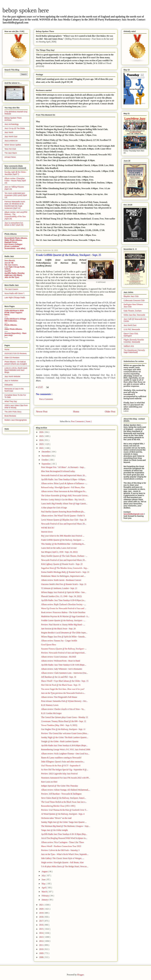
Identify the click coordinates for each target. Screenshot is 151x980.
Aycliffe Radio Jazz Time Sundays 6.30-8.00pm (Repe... (64, 745)
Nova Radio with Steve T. (15, 293)
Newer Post (42, 412)
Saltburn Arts (129, 346)
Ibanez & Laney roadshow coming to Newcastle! (61, 758)
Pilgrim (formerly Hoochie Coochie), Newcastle (134, 341)
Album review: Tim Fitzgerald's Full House (59, 697)
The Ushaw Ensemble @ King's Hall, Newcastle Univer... (65, 496)
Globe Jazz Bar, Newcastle (134, 315)
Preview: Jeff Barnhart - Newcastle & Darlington (61, 794)
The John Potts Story (13, 412)
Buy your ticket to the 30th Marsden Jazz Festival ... (63, 536)
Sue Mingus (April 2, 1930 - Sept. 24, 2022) (59, 552)
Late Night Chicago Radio (15, 297)
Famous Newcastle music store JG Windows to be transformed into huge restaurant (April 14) (15, 205)
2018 (41, 917)
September (46, 464)
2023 (41, 444)
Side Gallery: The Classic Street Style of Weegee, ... (63, 858)
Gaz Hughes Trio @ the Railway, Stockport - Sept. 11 (63, 729)
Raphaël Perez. (11, 242)
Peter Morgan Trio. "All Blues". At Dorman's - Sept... (63, 467)
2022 (41, 448)
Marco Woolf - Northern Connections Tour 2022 (61, 846)
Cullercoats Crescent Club (134, 300)
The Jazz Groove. (11, 265)
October (45, 460)
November (46, 456)
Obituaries (9, 385)
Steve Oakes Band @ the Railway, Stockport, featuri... (64, 798)
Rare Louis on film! (49, 782)
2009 (41, 953)
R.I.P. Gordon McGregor (51, 713)
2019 (41, 913)
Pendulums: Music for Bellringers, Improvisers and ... (63, 576)
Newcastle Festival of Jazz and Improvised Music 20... (64, 475)
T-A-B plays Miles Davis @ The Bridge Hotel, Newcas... (65, 866)
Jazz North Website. (13, 376)
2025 (41, 436)
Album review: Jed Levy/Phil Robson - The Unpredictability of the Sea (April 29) (16, 215)
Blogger (80, 975)
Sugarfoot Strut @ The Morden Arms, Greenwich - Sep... (65, 568)
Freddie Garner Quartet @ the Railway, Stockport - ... (63, 620)
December (46, 452)
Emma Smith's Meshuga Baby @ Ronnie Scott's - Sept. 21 (65, 572)
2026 (41, 432)
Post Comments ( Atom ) (81, 421)
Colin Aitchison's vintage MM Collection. (15, 320)
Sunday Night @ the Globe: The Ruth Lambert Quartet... (65, 737)
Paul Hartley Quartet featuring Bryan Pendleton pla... (63, 512)
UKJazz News (10, 157)
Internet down (47, 532)
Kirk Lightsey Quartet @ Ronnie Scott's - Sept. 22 (62, 564)
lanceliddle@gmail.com (134, 514)
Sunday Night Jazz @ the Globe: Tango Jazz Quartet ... (64, 822)
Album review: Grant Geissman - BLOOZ (59, 657)
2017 (41, 921)
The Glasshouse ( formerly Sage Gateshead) (134, 351)
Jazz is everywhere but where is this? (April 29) (14, 224)
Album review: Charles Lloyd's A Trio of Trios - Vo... (63, 709)
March (45, 892)
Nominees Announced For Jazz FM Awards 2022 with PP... (66, 778)
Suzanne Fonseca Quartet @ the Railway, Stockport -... (64, 649)
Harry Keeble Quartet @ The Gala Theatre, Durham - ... (64, 556)
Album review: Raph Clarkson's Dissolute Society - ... (63, 604)
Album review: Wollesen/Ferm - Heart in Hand (60, 661)
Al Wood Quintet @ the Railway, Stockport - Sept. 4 (63, 814)
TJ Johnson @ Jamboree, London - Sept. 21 (59, 588)
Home (76, 412)
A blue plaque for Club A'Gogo (54, 508)
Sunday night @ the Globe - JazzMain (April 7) (16, 173)
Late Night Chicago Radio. (15, 267)
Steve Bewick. (10, 261)
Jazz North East (11, 137)
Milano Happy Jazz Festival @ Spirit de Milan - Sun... (64, 592)
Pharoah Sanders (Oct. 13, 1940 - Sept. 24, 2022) (61, 596)
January (45, 900)
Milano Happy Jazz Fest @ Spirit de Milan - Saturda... (64, 637)
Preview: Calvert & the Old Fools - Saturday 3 (60, 850)
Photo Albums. (11, 325)
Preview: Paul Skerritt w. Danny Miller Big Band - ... (63, 625)
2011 (41, 945)
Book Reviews (10, 416)
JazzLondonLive (11, 141)
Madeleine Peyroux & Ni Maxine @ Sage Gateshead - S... (65, 616)
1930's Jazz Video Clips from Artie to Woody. (16, 406)
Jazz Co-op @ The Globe (15, 128)
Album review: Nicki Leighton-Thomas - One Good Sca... (65, 754)
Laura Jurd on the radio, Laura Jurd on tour (59, 548)
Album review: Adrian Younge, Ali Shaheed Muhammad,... (66, 790)
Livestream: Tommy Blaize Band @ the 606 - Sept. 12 (64, 721)
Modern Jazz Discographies (16, 420)
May (44, 884)
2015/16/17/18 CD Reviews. (16, 353)
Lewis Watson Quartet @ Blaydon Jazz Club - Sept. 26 (64, 520)
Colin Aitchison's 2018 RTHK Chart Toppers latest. (14, 313)
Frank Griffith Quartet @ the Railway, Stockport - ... (63, 540)
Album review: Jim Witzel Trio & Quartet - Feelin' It (63, 516)
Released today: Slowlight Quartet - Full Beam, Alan (63, 487)
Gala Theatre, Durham (133, 311)
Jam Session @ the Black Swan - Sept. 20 (58, 629)
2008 (41, 957)
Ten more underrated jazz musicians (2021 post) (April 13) (16, 195)
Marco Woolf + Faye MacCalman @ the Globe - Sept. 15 (65, 681)
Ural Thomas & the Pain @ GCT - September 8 (61, 766)
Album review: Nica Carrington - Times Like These (62, 842)
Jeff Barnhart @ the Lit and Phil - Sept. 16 (59, 677)
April (44, 888)
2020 (41, 909)
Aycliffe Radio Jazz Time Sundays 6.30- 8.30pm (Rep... (64, 834)
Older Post (110, 412)
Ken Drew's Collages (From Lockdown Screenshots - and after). (15, 246)
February (46, 896)
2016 (41, 925)
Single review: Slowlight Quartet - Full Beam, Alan (62, 862)
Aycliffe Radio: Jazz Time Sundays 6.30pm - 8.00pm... (64, 479)
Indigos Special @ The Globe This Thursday (60, 786)
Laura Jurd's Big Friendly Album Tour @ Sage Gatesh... (64, 504)
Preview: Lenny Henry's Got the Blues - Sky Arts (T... (63, 500)
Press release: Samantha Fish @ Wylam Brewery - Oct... (64, 701)
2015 (41, 929)
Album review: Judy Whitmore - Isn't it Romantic (62, 669)
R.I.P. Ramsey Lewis (50, 705)
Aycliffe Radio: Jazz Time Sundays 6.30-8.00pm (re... (63, 600)
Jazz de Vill (9, 263)
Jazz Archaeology (12, 124)
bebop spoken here (26, 10)
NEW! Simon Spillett (13, 145)
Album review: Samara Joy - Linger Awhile (59, 641)
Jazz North (9, 132)
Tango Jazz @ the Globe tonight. (55, 830)
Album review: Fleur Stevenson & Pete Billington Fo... (64, 491)
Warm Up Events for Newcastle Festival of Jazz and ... (64, 608)
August (45, 871)
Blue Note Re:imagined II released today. (58, 471)
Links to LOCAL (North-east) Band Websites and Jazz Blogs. (16, 370)
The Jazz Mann (11, 153)
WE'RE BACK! (48, 528)
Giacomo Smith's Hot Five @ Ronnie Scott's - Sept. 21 (64, 584)
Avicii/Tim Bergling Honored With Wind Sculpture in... (64, 838)
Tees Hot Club (10, 149)
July (44, 875)
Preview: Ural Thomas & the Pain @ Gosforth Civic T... (64, 810)
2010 (41, 949)
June (44, 879)
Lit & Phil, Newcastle (132, 329)
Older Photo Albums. (13, 240)
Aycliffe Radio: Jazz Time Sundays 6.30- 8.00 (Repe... (64, 665)
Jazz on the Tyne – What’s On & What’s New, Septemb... (65, 854)
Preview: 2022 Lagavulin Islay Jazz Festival (59, 774)
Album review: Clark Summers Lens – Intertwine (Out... (64, 673)
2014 (41, 933)
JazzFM (8, 271)
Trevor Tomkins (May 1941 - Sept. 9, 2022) (59, 725)
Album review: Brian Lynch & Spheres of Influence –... (64, 483)
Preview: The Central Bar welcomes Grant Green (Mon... (65, 733)
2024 (41, 440)
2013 (41, 937)
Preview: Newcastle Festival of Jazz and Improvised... (63, 653)
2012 (41, 941)
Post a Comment (46, 399)
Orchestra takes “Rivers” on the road (56, 818)
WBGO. (8, 269)
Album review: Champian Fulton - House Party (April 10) (15, 181)
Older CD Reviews (12, 358)
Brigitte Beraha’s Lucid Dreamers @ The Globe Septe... (64, 633)
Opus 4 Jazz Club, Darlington (131, 335)
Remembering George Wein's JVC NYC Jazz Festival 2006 (66, 749)
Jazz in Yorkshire (11, 381)
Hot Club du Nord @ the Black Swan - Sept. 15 (61, 685)
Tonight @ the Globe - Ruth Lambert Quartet (60, 741)
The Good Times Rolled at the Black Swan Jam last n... (64, 802)
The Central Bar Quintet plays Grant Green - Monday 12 (64, 717)
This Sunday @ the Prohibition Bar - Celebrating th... (63, 544)
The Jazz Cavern (11, 289)
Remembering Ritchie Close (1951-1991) (58, 806)
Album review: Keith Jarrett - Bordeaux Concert (61, 580)
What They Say (11, 401)
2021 (41, 905)
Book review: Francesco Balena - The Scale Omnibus (63, 612)
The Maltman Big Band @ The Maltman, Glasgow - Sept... (66, 826)
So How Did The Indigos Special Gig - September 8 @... (65, 770)
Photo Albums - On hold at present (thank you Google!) (16, 363)
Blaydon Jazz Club (131, 296)
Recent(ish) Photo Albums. (16, 238)
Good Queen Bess (49, 645)
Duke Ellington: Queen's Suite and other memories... (63, 762)
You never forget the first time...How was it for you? (63, 689)
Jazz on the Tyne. (12, 277)
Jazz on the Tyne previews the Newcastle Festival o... (63, 693)
